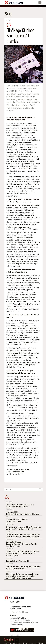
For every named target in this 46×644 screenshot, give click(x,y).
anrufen (19, 625)
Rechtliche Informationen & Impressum (21, 608)
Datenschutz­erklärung (19, 612)
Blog (8, 13)
